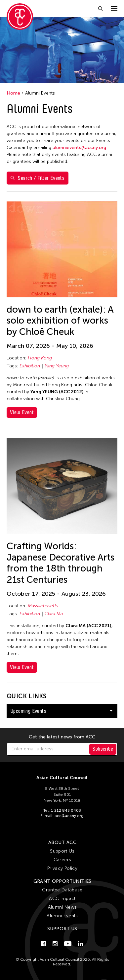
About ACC (62, 842)
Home (13, 93)
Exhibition (30, 366)
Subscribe (103, 749)
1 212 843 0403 (66, 810)
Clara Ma (54, 614)
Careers (62, 860)
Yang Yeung (57, 366)
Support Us (62, 851)
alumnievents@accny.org (79, 148)
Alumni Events (62, 916)
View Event (22, 412)
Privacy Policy (62, 868)
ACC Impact (62, 899)
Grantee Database (62, 890)
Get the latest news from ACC (62, 737)
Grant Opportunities (62, 881)
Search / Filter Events (38, 178)
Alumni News (62, 907)
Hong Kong (40, 358)
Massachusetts (43, 606)
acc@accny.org (69, 816)
